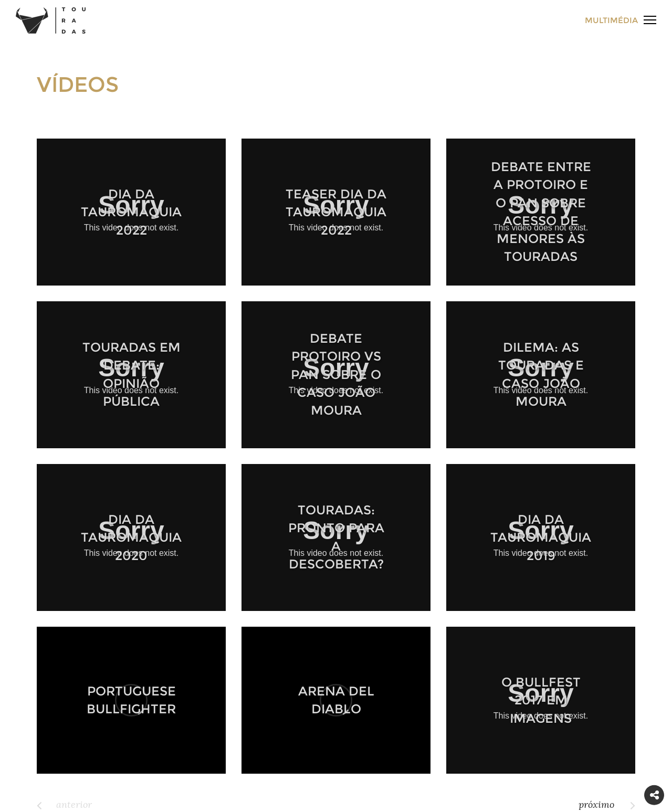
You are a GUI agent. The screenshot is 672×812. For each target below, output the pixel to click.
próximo (596, 804)
